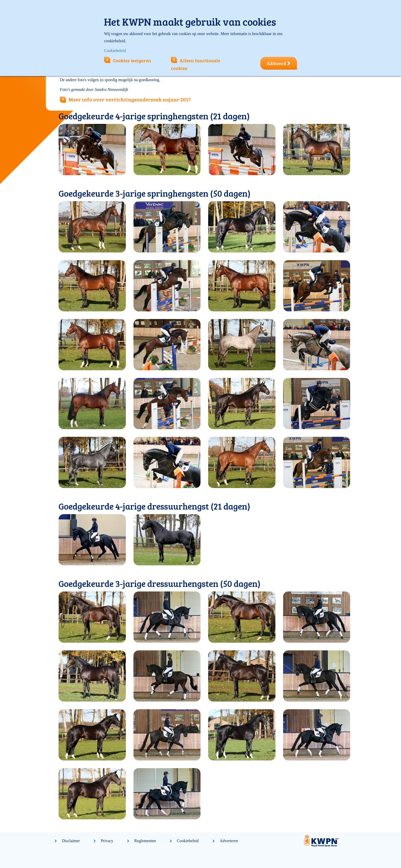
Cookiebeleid (188, 841)
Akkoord (279, 63)
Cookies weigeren (128, 60)
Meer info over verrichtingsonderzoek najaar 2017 (130, 99)
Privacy (107, 841)
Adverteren (229, 841)
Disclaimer (71, 841)
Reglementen (145, 841)
